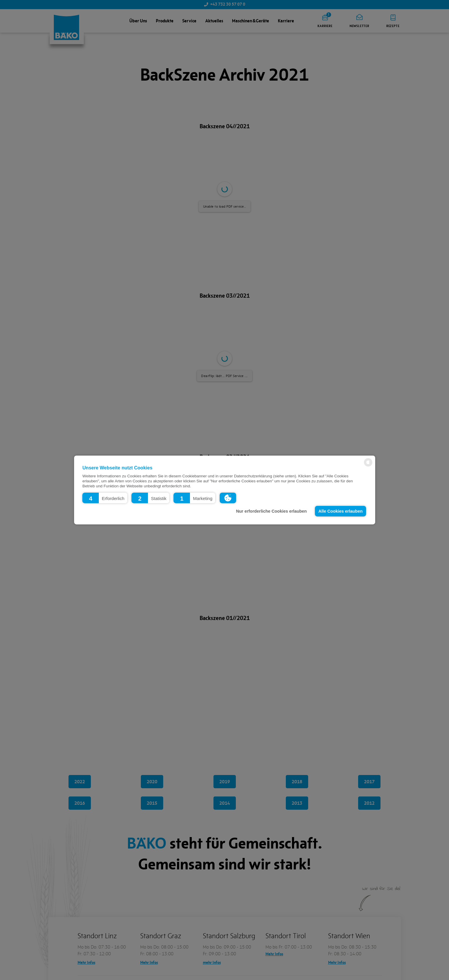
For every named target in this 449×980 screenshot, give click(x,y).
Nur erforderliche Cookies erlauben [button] (272, 511)
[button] (105, 498)
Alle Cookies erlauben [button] (340, 511)
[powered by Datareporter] (368, 466)
